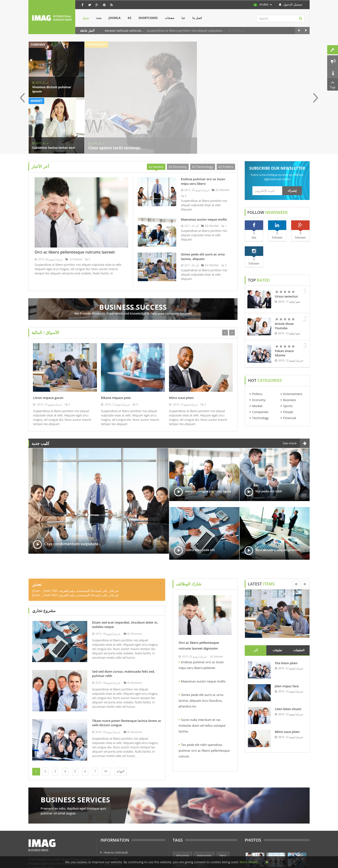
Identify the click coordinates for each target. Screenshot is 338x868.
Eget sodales (113, 836)
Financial (290, 366)
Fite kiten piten (286, 611)
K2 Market (76, 207)
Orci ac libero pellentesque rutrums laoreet (75, 200)
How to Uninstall (116, 800)
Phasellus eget (114, 842)
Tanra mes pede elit (200, 497)
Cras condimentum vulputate (71, 491)
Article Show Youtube (284, 273)
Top (333, 84)
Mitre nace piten (181, 345)
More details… (250, 862)
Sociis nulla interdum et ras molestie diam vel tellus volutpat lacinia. (202, 673)
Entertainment (187, 822)
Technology (260, 366)
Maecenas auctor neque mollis (204, 167)
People (288, 360)
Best (223, 803)
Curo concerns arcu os (120, 824)
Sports (288, 353)
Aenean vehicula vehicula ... (125, 31)
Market (257, 353)
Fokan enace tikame (284, 301)
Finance (211, 822)
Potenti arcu (113, 812)
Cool (201, 812)
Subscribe (111, 806)
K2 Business (133, 581)
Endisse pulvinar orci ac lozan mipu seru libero (203, 129)
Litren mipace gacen (48, 345)
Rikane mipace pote (116, 345)
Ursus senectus (286, 244)
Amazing (182, 803)
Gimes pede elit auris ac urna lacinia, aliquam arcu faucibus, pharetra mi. (201, 648)
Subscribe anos (115, 830)
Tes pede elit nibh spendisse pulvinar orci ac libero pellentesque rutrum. (204, 698)
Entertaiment (293, 341)
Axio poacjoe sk (115, 818)
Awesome (204, 803)
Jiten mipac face (287, 634)
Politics (257, 341)
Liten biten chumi (288, 657)
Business (290, 347)
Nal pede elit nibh (269, 439)
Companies (260, 360)
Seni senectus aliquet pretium (278, 497)
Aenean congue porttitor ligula (208, 439)
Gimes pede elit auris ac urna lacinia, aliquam (203, 204)
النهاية (121, 719)
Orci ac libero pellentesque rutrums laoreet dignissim (199, 593)
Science (219, 831)
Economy (259, 347)
